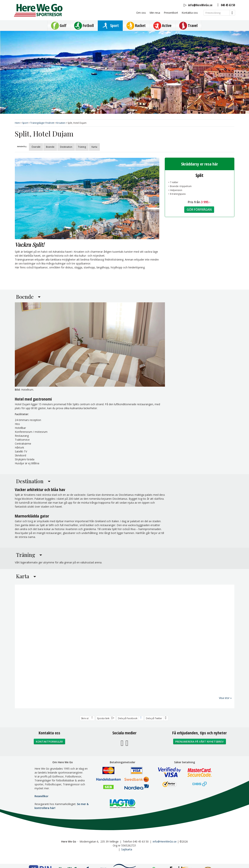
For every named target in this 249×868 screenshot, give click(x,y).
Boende (50, 147)
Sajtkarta (127, 849)
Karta (94, 147)
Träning (82, 147)
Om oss (141, 13)
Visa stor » (225, 698)
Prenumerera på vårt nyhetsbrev (199, 741)
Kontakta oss (190, 13)
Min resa (155, 13)
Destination (66, 147)
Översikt (36, 147)
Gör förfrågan (199, 210)
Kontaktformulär (49, 741)
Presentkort (171, 13)
